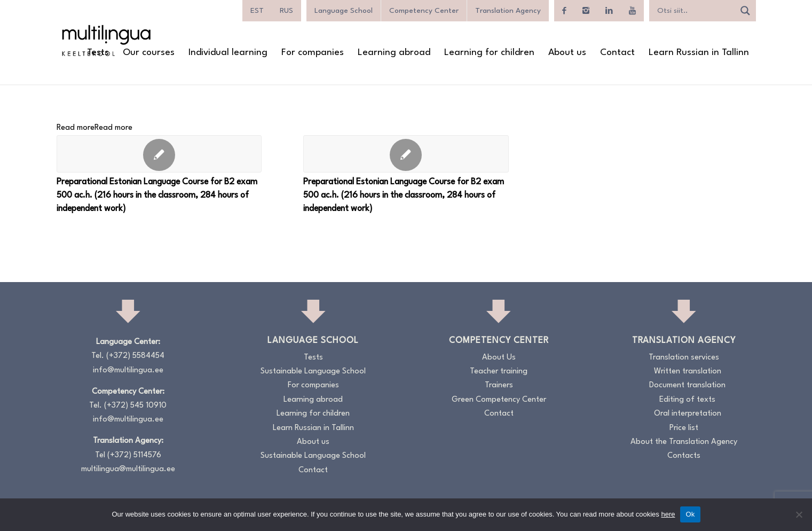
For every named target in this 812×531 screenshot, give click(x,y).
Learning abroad (313, 400)
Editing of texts (687, 400)
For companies (313, 385)
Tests (313, 358)
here (668, 514)
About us (313, 442)
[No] (799, 514)
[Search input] (695, 11)
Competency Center (424, 11)
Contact (313, 470)
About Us (499, 358)
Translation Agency (508, 11)
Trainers (499, 385)
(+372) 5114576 (134, 455)
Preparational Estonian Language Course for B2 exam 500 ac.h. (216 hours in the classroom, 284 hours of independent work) (157, 195)
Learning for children (313, 414)
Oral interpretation (688, 414)
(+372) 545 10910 (135, 406)
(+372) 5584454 (135, 356)
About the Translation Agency (684, 442)
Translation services (684, 358)
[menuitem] (257, 11)
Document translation (687, 385)
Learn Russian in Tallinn (313, 428)
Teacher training (499, 372)
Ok (690, 514)
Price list (684, 428)
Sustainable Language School (313, 372)
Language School (344, 11)
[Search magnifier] (745, 11)
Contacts (684, 456)
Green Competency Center (499, 400)
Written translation (688, 372)
